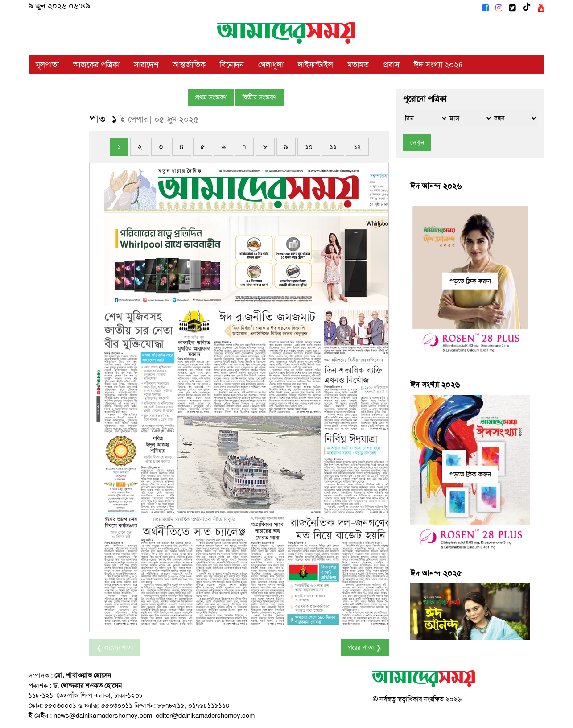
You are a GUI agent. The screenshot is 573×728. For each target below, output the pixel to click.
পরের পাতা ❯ (365, 648)
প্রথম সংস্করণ (211, 97)
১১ (333, 147)
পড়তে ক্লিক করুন (470, 281)
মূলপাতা (47, 65)
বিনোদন (232, 65)
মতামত (358, 65)
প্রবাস (391, 65)
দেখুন (417, 142)
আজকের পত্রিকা (96, 65)
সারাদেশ (146, 65)
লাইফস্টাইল (315, 65)
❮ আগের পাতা (115, 648)
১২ (357, 147)
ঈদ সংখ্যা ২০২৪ (439, 65)
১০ (309, 147)
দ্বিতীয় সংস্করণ (260, 97)
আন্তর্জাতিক (189, 65)
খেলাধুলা (271, 65)
